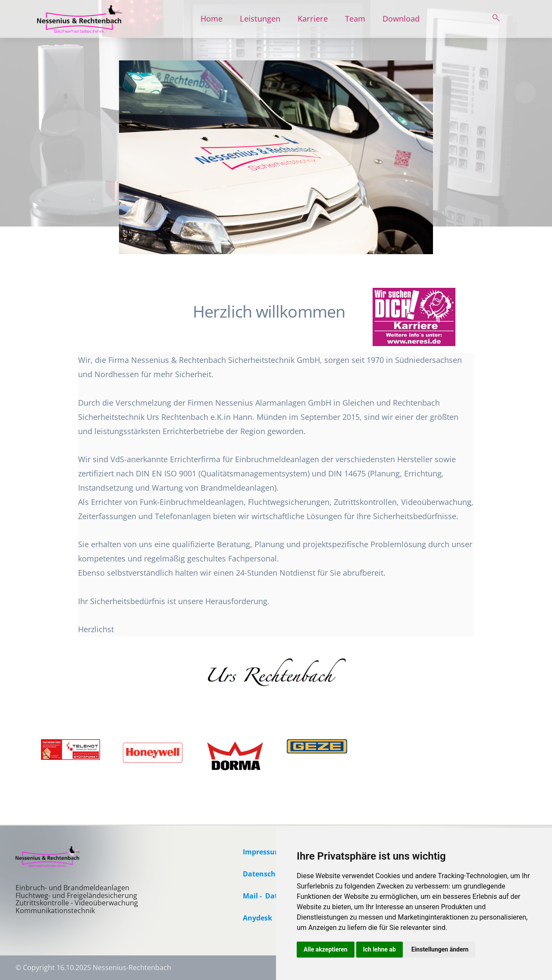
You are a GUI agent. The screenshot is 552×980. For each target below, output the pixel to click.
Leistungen (260, 19)
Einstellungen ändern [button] (440, 949)
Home (212, 19)
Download (401, 19)
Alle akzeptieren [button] (326, 949)
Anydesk (257, 918)
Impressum (262, 852)
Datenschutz (265, 874)
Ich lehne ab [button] (379, 949)
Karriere (313, 19)
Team (355, 19)
